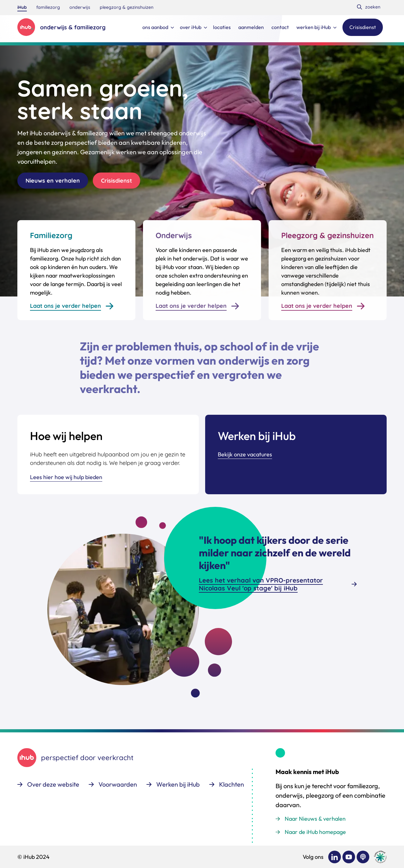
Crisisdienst (116, 181)
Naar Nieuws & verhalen (315, 819)
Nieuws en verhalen (53, 181)
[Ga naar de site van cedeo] (380, 857)
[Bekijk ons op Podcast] (363, 857)
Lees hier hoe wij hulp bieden (66, 477)
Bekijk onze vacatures (245, 454)
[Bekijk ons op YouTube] (349, 857)
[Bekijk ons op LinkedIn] (335, 857)
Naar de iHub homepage (315, 832)
